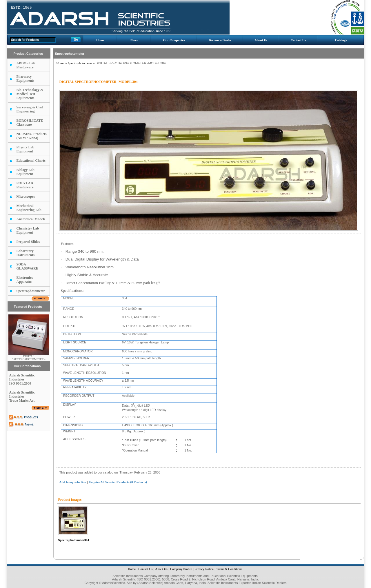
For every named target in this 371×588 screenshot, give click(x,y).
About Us (261, 40)
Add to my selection (73, 482)
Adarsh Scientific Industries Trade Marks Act (22, 396)
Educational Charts (31, 161)
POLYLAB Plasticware (25, 185)
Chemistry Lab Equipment (28, 230)
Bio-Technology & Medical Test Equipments (30, 94)
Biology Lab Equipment (26, 172)
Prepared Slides (28, 242)
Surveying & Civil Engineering (30, 109)
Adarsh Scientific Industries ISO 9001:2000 (22, 379)
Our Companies (174, 40)
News (134, 40)
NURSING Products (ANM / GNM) (32, 136)
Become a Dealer (220, 40)
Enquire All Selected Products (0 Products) (118, 482)
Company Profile (181, 569)
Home (100, 40)
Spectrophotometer (31, 291)
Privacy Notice (204, 569)
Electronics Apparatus (25, 280)
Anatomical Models (31, 219)
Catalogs (341, 40)
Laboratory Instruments (26, 253)
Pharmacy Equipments (26, 79)
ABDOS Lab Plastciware (26, 65)
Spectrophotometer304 (74, 540)
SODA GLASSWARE (27, 266)
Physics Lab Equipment (26, 149)
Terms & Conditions (229, 569)
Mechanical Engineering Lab (29, 208)
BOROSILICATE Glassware (30, 123)
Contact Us (298, 40)
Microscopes (26, 196)
